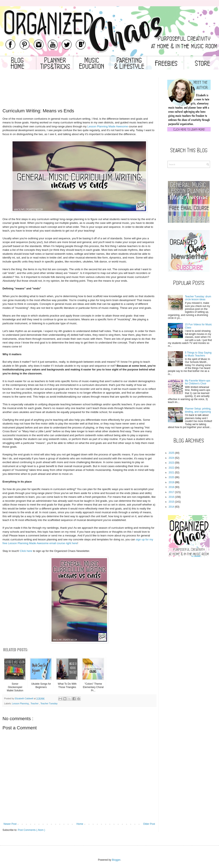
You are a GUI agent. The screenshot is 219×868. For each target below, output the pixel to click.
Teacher (35, 703)
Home (80, 824)
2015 (172, 502)
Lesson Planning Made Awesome (108, 126)
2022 (172, 468)
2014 (172, 507)
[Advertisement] (79, 95)
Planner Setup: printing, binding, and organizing (198, 410)
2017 (172, 492)
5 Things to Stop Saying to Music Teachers (198, 354)
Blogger (116, 860)
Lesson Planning (21, 703)
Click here (26, 551)
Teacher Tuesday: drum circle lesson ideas (198, 298)
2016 (172, 497)
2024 (172, 458)
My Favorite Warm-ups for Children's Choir (198, 382)
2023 (172, 463)
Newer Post (10, 824)
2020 (172, 477)
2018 (172, 487)
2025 (172, 453)
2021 (172, 473)
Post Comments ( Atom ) (31, 830)
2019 (172, 482)
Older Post (149, 824)
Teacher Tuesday (49, 703)
